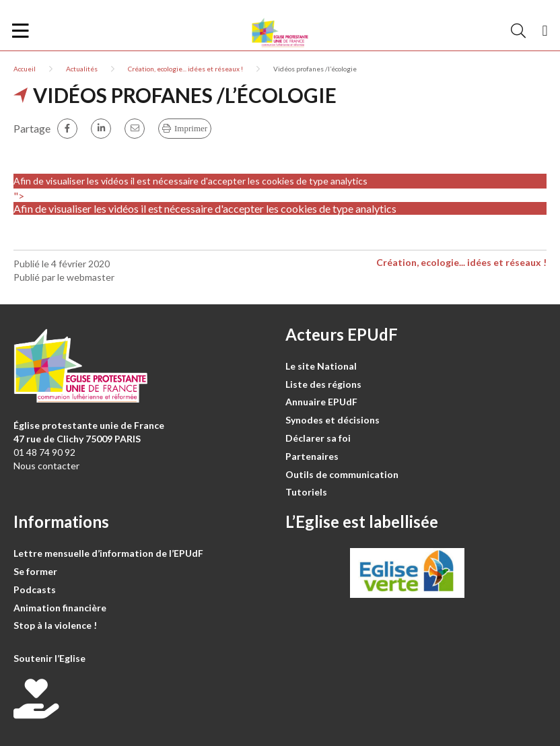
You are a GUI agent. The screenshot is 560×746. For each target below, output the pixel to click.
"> (280, 202)
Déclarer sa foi (318, 438)
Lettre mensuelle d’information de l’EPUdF (108, 553)
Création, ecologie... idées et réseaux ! (185, 69)
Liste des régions (323, 384)
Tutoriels (306, 492)
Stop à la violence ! (55, 625)
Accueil (25, 69)
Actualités (82, 69)
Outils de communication (342, 474)
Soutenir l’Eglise (49, 658)
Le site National (321, 366)
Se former (35, 571)
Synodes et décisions (332, 420)
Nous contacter (46, 466)
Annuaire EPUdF (321, 402)
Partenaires (312, 456)
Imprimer (191, 128)
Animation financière (60, 608)
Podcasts (35, 589)
